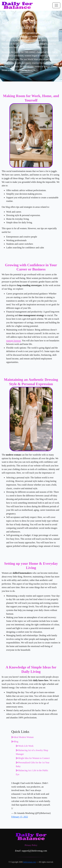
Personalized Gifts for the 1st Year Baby (33, 764)
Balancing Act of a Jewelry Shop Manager (32, 752)
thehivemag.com (30, 862)
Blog (16, 742)
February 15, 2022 (20, 817)
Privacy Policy (31, 845)
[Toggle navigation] (56, 5)
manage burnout (14, 341)
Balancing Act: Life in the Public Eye (32, 772)
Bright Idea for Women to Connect (34, 758)
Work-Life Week (26, 746)
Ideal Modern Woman (24, 737)
